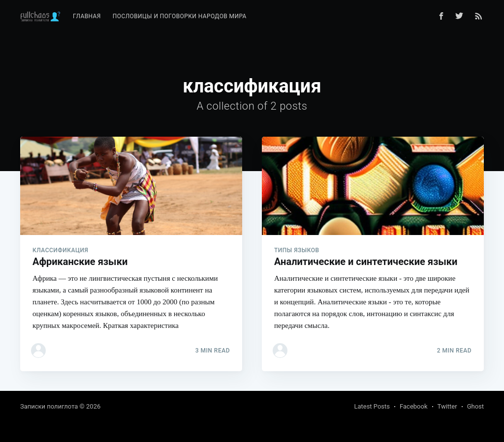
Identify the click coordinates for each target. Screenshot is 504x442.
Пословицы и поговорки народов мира (180, 16)
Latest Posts (372, 406)
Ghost (475, 406)
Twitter (447, 406)
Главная (87, 16)
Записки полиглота (49, 406)
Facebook (413, 406)
